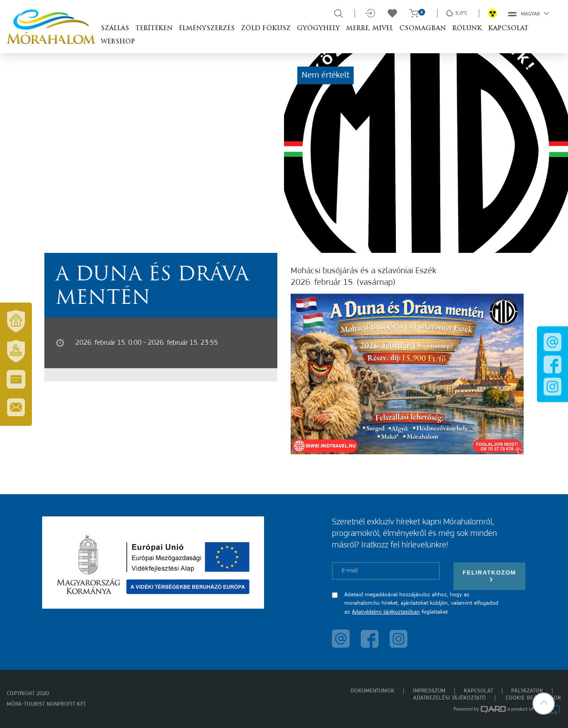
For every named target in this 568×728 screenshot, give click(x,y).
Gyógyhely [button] (318, 29)
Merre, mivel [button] (370, 29)
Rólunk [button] (467, 29)
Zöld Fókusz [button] (266, 29)
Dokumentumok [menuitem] (373, 691)
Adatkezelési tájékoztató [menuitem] (450, 698)
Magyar (529, 13)
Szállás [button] (115, 29)
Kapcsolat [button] (508, 29)
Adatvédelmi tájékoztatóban (386, 612)
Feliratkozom (489, 576)
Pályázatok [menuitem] (527, 691)
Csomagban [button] (423, 29)
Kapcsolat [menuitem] (478, 691)
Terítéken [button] (154, 29)
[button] (544, 704)
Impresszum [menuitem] (429, 691)
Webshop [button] (118, 42)
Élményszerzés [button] (207, 29)
